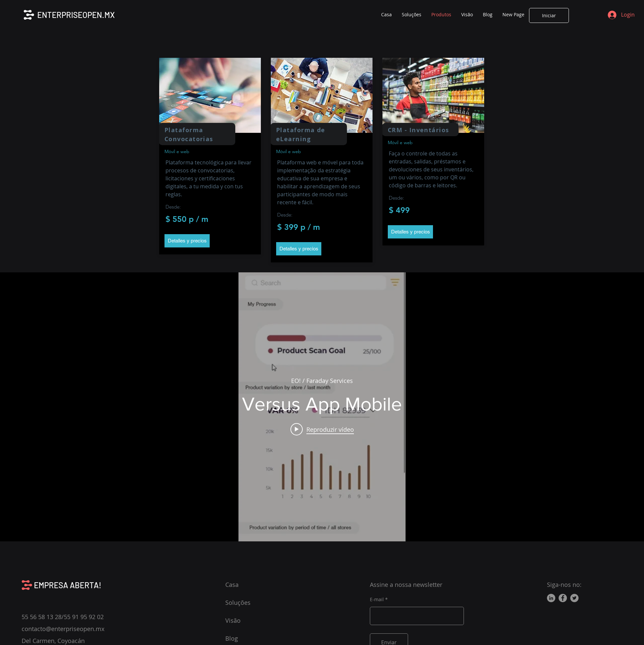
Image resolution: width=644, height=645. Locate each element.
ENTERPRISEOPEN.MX (76, 15)
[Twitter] (574, 598)
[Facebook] (563, 598)
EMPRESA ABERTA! (68, 585)
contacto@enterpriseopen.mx (63, 629)
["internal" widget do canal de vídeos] (322, 407)
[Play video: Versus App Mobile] (322, 429)
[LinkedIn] (551, 598)
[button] (187, 241)
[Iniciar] (549, 15)
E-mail (377, 599)
